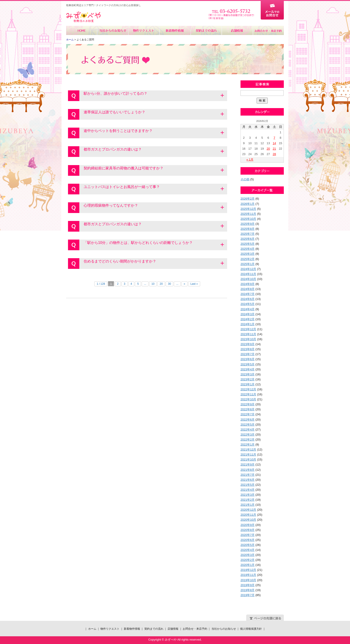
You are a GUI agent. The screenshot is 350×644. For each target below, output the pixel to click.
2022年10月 (248, 399)
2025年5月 (248, 244)
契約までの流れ (206, 30)
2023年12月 (248, 329)
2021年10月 (248, 459)
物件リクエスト (144, 30)
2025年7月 (248, 234)
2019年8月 (248, 590)
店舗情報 (237, 30)
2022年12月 (248, 389)
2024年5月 (248, 304)
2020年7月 (248, 535)
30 (169, 284)
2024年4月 (248, 309)
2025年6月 (248, 239)
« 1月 (250, 160)
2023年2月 (248, 379)
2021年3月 (248, 495)
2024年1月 (248, 324)
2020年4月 (248, 550)
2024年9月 (248, 284)
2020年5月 (248, 545)
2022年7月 (248, 414)
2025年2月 (248, 259)
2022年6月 (248, 420)
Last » (194, 284)
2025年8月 (248, 229)
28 (274, 154)
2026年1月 (248, 204)
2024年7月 (248, 294)
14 (274, 143)
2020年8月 (248, 530)
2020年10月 (248, 520)
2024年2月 (248, 319)
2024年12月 (248, 269)
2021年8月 (248, 470)
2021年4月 (248, 490)
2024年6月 (248, 299)
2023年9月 (248, 344)
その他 (245, 179)
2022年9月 (248, 404)
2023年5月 (248, 364)
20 (161, 284)
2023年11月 (248, 334)
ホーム (82, 30)
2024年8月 (248, 289)
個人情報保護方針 (251, 629)
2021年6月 (248, 480)
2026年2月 (248, 199)
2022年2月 (248, 440)
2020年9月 (248, 525)
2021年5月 (248, 485)
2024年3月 (248, 314)
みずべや (83, 17)
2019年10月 (248, 580)
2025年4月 (248, 249)
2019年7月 (248, 595)
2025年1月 (248, 264)
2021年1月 (248, 505)
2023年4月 (248, 369)
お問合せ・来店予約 (268, 30)
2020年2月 (248, 560)
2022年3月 (248, 435)
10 (153, 284)
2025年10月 (248, 219)
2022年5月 (248, 425)
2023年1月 (248, 384)
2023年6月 (248, 359)
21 (274, 149)
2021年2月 (248, 500)
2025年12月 (248, 209)
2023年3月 (248, 374)
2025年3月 (248, 254)
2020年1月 (248, 565)
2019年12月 (248, 570)
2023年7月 (248, 354)
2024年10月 (248, 279)
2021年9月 (248, 464)
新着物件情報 (175, 30)
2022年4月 (248, 430)
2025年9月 (248, 224)
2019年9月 (248, 585)
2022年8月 (248, 409)
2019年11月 (248, 575)
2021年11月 (248, 455)
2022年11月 (248, 394)
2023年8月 (248, 349)
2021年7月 (248, 475)
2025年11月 (248, 214)
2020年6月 (248, 540)
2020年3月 (248, 555)
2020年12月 (248, 510)
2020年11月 (248, 515)
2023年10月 (248, 339)
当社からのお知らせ (113, 30)
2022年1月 (248, 445)
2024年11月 (248, 274)
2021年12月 (248, 450)
